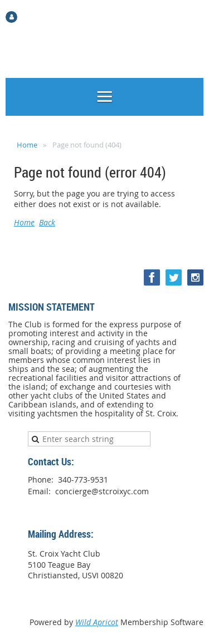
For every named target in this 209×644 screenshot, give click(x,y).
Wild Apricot (97, 622)
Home (27, 145)
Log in (31, 16)
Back (47, 222)
